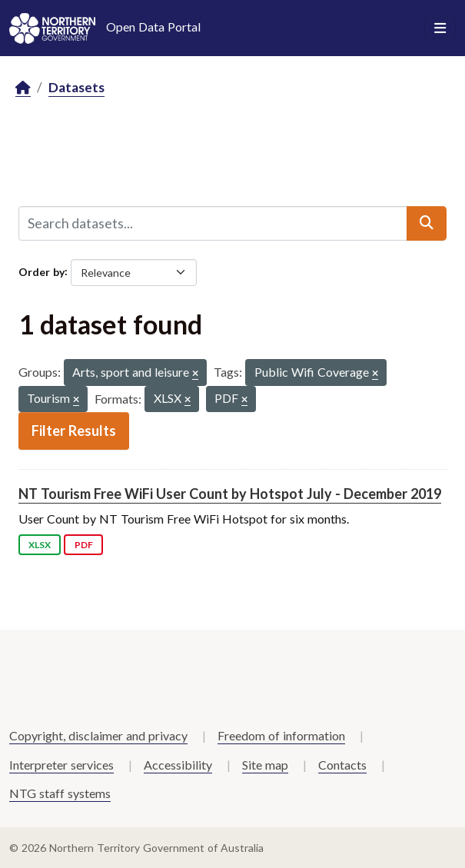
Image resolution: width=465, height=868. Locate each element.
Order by (42, 271)
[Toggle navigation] (440, 28)
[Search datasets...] (213, 223)
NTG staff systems (60, 793)
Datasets (76, 87)
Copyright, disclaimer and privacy (98, 735)
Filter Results (74, 431)
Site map (265, 765)
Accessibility (178, 765)
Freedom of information (281, 735)
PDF (84, 545)
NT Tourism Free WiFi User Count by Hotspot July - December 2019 (230, 494)
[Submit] (427, 223)
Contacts (342, 765)
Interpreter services (61, 765)
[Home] (23, 88)
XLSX (40, 545)
